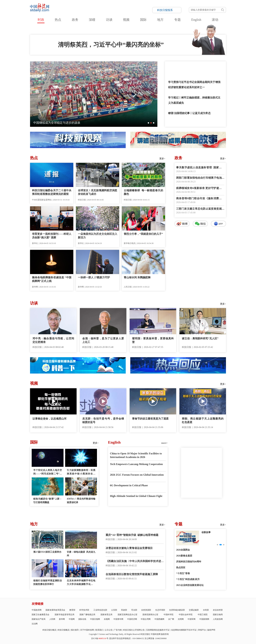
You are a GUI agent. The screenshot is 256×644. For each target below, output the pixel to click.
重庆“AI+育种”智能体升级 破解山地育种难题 (132, 535)
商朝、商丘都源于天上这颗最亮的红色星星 (203, 420)
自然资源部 (146, 610)
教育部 (72, 610)
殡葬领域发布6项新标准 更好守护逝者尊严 (200, 188)
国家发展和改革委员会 (55, 610)
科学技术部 (84, 610)
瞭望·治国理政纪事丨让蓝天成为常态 (189, 113)
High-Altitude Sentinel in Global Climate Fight (136, 496)
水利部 (206, 610)
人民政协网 (218, 619)
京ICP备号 (100, 638)
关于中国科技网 (87, 630)
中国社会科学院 (186, 615)
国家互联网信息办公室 (128, 615)
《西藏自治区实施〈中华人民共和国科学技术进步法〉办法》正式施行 (135, 561)
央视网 (107, 619)
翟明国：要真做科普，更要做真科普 (153, 340)
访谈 (109, 20)
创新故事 (206, 532)
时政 (41, 20)
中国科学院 (168, 615)
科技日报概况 (64, 630)
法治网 (35, 624)
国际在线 (82, 619)
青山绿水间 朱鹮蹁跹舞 (137, 277)
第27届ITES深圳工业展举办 (47, 552)
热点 (58, 20)
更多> (162, 159)
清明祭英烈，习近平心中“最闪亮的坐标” (111, 45)
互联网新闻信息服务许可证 (158, 630)
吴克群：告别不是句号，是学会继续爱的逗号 (103, 420)
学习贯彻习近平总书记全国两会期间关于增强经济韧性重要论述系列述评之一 (194, 85)
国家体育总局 (106, 615)
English (196, 20)
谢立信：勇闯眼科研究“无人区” (200, 338)
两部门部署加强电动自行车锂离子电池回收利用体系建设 (200, 178)
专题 (177, 20)
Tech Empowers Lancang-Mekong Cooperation (136, 464)
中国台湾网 (146, 619)
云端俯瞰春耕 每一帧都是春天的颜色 (143, 192)
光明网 (181, 619)
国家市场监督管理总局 (64, 615)
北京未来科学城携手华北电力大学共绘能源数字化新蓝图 (81, 583)
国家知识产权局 (39, 619)
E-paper (201, 502)
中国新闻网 (204, 619)
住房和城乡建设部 (177, 610)
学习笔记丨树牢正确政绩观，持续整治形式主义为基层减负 (194, 100)
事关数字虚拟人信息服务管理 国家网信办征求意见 (200, 168)
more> (164, 443)
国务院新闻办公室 (150, 615)
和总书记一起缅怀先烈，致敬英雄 (188, 67)
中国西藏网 (159, 619)
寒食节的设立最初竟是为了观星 (150, 419)
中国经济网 (132, 619)
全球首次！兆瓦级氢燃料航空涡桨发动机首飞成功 (98, 192)
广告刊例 (118, 630)
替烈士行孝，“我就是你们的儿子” (143, 234)
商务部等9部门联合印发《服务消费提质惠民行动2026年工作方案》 (200, 199)
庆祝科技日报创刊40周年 (189, 562)
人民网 (52, 619)
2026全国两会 (183, 550)
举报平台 (202, 630)
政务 (75, 20)
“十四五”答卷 (183, 573)
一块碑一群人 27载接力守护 (94, 277)
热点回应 (181, 568)
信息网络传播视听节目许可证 (184, 630)
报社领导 (75, 630)
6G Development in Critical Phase (129, 485)
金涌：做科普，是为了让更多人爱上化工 (103, 340)
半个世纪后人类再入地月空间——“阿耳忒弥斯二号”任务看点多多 (48, 472)
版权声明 (211, 630)
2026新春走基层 (184, 556)
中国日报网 (95, 619)
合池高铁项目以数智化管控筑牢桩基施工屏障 (132, 574)
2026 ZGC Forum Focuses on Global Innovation (137, 475)
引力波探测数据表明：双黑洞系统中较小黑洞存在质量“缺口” (81, 472)
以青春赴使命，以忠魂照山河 (49, 419)
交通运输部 (194, 610)
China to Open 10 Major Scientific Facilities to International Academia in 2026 (136, 455)
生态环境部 (160, 610)
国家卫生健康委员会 (40, 615)
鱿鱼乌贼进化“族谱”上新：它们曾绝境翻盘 (48, 501)
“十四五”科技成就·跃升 (188, 579)
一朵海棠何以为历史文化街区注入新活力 (98, 236)
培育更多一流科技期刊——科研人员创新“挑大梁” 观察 (52, 236)
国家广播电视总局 (87, 615)
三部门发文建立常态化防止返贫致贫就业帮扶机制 (200, 209)
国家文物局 (218, 615)
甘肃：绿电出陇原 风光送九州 (81, 554)
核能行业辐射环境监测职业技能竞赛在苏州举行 (48, 582)
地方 (160, 20)
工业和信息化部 (100, 610)
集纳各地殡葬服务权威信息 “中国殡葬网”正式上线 (52, 279)
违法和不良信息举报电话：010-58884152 (127, 638)
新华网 (62, 619)
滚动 (215, 20)
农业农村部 (218, 610)
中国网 (72, 619)
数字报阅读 (200, 286)
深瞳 (92, 20)
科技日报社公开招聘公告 (134, 630)
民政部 (124, 610)
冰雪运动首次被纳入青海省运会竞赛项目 (129, 548)
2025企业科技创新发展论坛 (190, 585)
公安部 (114, 610)
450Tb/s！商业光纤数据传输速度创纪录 (81, 501)
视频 (126, 20)
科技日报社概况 (49, 630)
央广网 (171, 619)
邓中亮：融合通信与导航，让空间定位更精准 (53, 340)
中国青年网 (118, 619)
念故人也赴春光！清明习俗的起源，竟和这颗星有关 (67, 123)
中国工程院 (203, 615)
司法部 (134, 610)
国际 (143, 20)
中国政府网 (37, 610)
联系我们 (99, 630)
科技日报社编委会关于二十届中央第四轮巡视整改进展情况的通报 (52, 192)
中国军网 (192, 619)
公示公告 (109, 630)
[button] (148, 123)
